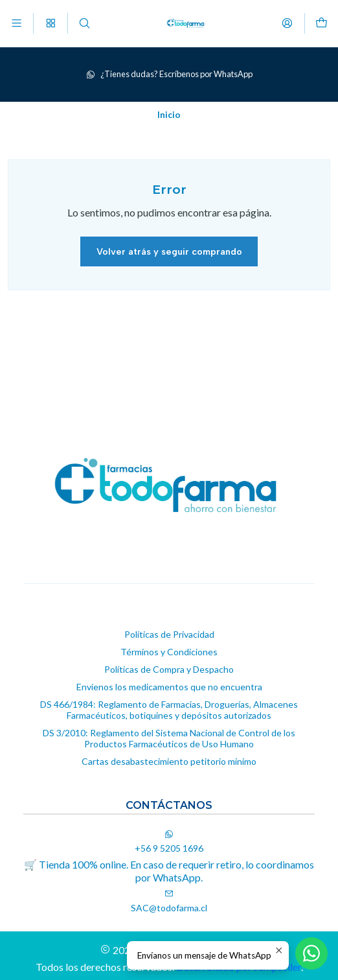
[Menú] (17, 23)
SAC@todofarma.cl (169, 901)
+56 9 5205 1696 (169, 842)
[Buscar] (84, 23)
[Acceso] (287, 23)
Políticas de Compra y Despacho (169, 669)
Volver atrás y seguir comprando (169, 251)
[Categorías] (50, 23)
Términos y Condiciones (169, 652)
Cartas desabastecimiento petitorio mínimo (169, 761)
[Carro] (321, 23)
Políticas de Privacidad (169, 634)
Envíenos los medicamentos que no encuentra (169, 687)
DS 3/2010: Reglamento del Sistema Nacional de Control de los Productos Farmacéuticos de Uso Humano (169, 739)
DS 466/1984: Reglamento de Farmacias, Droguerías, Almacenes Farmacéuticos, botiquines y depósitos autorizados (169, 710)
